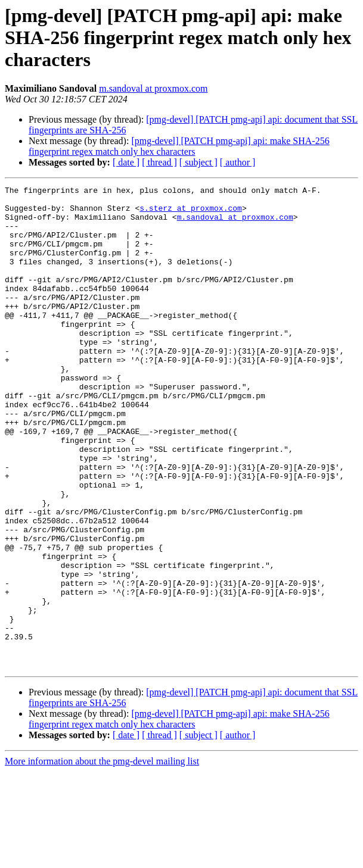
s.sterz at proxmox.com (191, 213)
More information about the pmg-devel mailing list (102, 858)
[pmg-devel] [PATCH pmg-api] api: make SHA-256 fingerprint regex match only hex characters (179, 146)
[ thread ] (159, 162)
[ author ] (238, 162)
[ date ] (126, 162)
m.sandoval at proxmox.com (153, 88)
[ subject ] (198, 162)
